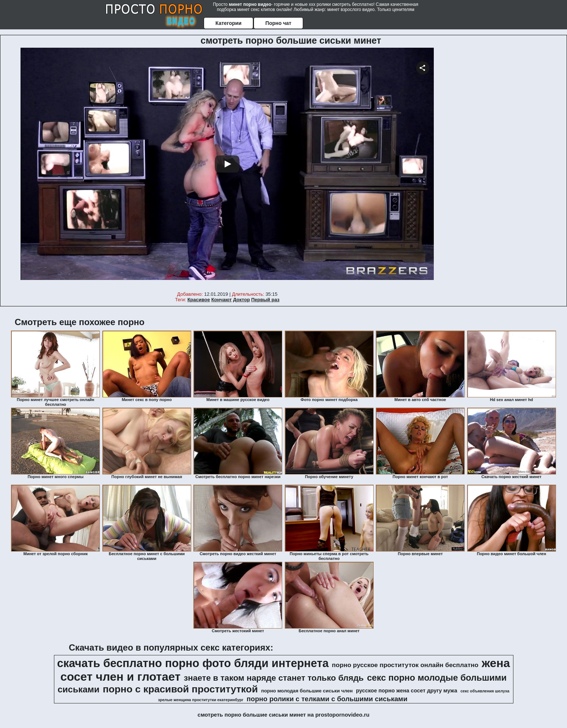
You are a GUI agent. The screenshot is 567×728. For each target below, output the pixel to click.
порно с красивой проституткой (180, 689)
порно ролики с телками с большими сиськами (327, 699)
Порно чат (278, 23)
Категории (228, 23)
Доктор (241, 300)
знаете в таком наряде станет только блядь (274, 678)
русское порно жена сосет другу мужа (407, 691)
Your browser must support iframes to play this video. (227, 168)
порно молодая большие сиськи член (307, 691)
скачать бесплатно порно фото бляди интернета (193, 663)
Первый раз (266, 300)
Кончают (222, 300)
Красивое (199, 300)
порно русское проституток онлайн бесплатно (405, 665)
